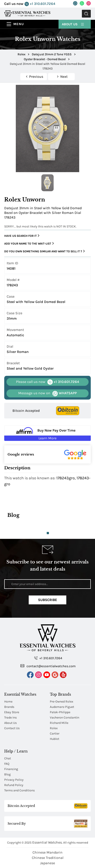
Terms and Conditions (19, 790)
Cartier (55, 734)
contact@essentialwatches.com (48, 666)
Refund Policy (14, 785)
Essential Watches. (47, 842)
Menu (19, 24)
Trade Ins (10, 718)
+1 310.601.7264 (40, 4)
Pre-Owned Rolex (62, 702)
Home (8, 702)
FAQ (7, 764)
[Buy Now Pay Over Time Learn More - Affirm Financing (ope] (47, 433)
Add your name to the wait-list (29, 243)
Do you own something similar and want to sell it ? (44, 251)
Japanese (47, 863)
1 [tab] (48, 533)
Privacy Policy (14, 780)
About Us (73, 24)
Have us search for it (22, 236)
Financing (11, 769)
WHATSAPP (47, 393)
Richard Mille (59, 723)
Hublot (55, 739)
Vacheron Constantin (65, 718)
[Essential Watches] (27, 13)
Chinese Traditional (48, 858)
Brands (9, 707)
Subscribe (47, 600)
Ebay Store (12, 712)
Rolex (54, 728)
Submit (86, 14)
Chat (8, 758)
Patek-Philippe (60, 712)
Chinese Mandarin (47, 852)
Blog (7, 774)
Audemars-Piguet (62, 707)
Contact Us (12, 728)
